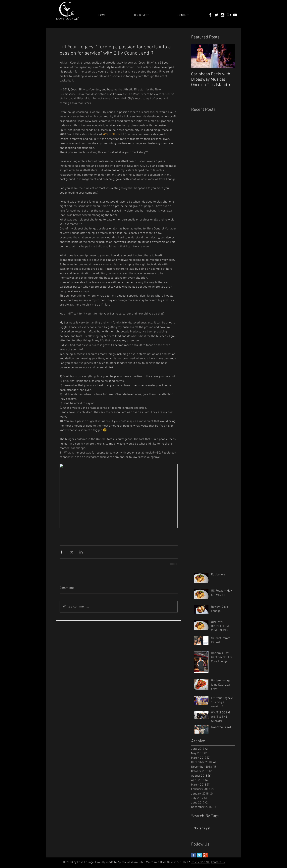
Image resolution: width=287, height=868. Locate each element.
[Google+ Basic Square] (205, 855)
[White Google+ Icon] (229, 15)
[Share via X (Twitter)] (71, 552)
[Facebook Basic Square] (193, 855)
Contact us (218, 862)
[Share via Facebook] (61, 552)
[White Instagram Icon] (223, 15)
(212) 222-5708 (201, 862)
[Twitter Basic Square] (199, 855)
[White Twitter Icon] (216, 15)
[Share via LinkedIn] (81, 552)
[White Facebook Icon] (210, 15)
